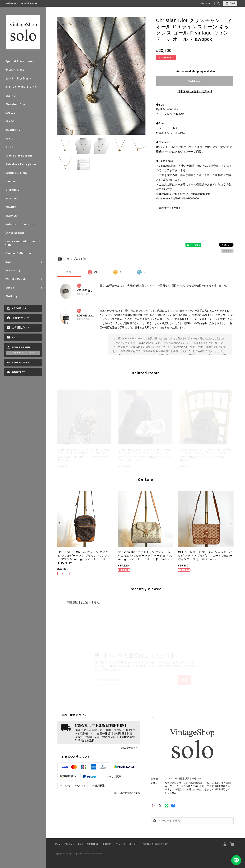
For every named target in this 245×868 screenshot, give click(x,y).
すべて (69, 272)
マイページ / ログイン (23, 353)
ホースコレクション (18, 78)
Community (21, 363)
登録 (185, 680)
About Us (205, 4)
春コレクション (15, 70)
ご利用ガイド (21, 328)
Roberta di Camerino (20, 224)
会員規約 (107, 844)
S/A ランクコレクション (21, 87)
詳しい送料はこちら (130, 748)
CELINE (10, 96)
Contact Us (93, 844)
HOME (57, 844)
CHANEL (11, 207)
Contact (18, 372)
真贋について (21, 318)
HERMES (11, 216)
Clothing (11, 296)
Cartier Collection (18, 253)
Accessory (13, 270)
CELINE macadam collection (23, 243)
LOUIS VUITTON (16, 173)
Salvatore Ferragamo (21, 164)
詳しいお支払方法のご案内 (127, 793)
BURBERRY (13, 130)
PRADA (10, 121)
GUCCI (10, 147)
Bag (8, 262)
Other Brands (15, 233)
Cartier (10, 182)
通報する (227, 251)
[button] (60, 523)
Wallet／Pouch (16, 279)
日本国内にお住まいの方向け (195, 91)
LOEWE (10, 113)
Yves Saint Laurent (19, 156)
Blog (16, 337)
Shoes (10, 288)
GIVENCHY (12, 190)
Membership (22, 347)
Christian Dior (15, 104)
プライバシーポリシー (127, 844)
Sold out (195, 81)
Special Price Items (20, 61)
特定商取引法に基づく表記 (156, 844)
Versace (11, 199)
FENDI (9, 139)
